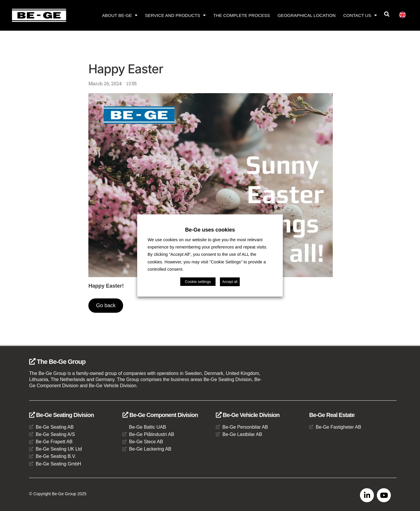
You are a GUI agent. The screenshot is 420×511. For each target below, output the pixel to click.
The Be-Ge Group (57, 362)
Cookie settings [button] (198, 282)
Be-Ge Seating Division (62, 415)
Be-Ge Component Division (160, 415)
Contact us (360, 15)
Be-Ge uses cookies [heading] (210, 230)
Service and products (175, 15)
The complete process (242, 15)
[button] (387, 14)
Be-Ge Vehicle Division (248, 415)
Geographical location (306, 15)
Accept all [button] (230, 282)
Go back (106, 305)
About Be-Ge (120, 15)
